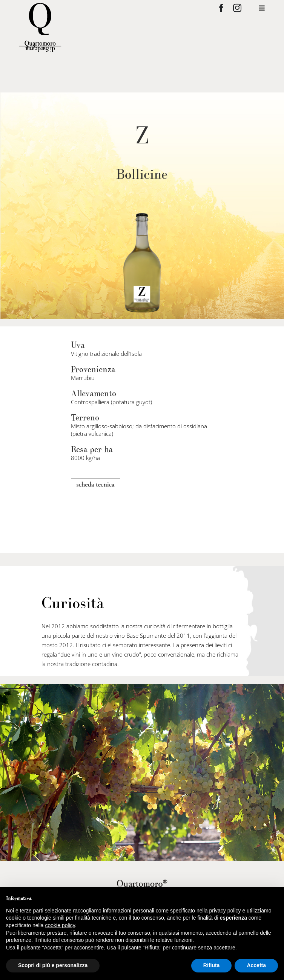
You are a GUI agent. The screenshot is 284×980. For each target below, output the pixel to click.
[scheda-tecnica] (95, 482)
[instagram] (237, 8)
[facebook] (221, 8)
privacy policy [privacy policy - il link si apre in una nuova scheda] (225, 911)
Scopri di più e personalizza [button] (53, 965)
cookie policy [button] (60, 925)
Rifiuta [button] (212, 965)
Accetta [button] (256, 965)
